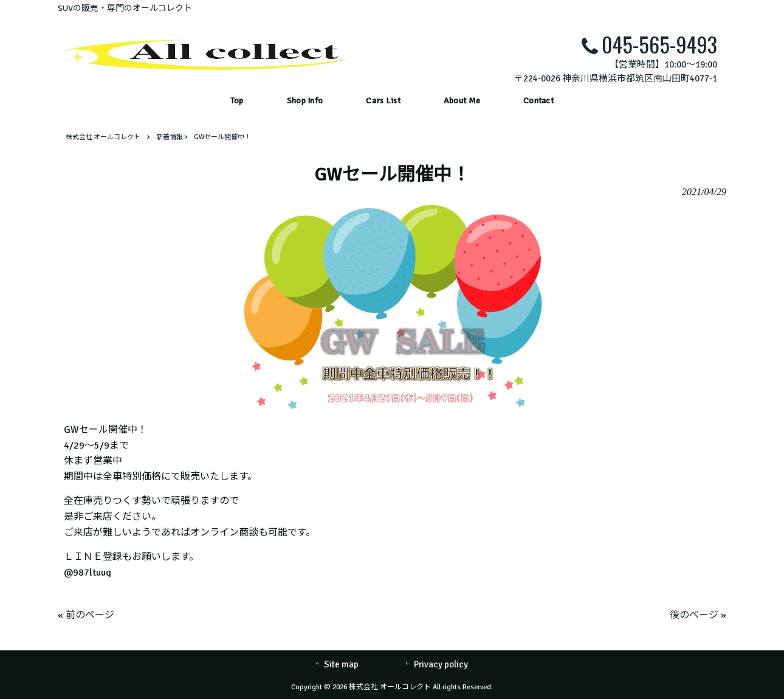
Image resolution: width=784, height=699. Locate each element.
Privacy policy (441, 664)
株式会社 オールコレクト (103, 137)
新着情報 (170, 137)
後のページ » (698, 615)
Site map (341, 664)
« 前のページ (86, 615)
